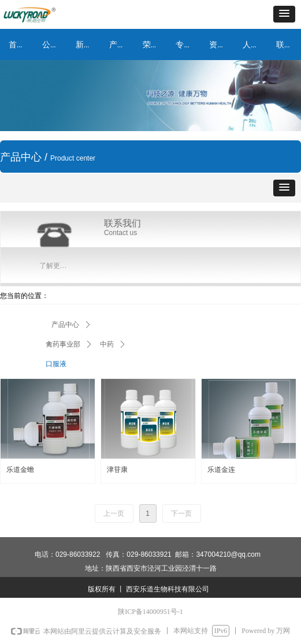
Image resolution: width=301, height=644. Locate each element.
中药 (107, 344)
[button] (284, 14)
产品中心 (65, 325)
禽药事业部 (63, 344)
